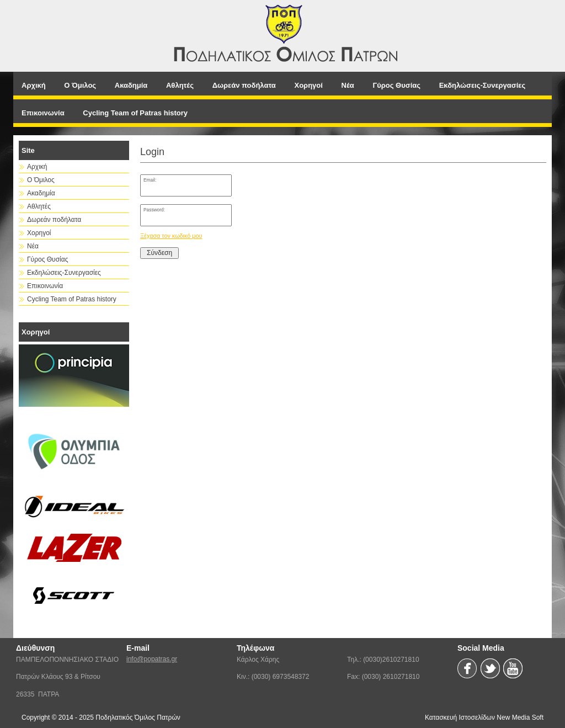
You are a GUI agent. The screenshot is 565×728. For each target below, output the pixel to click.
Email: (150, 180)
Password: (154, 210)
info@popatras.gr (152, 659)
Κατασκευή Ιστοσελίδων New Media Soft (484, 718)
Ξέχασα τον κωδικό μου (171, 236)
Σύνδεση (159, 253)
